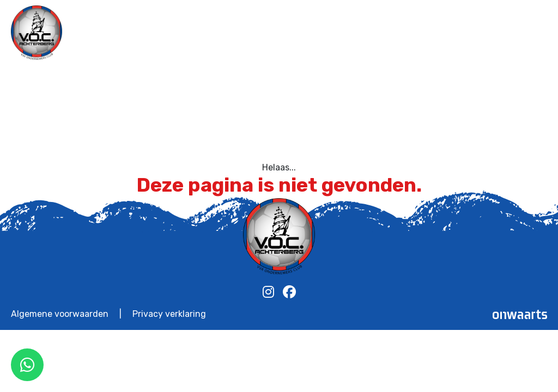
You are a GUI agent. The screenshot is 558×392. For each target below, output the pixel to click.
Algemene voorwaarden (60, 314)
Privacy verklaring (169, 314)
